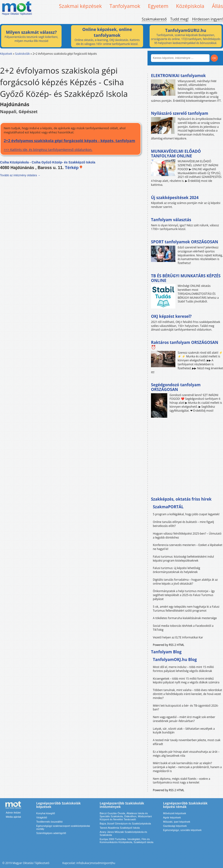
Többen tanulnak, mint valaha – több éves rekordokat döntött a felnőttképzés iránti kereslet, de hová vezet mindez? (187, 694)
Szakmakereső (154, 19)
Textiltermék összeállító (49, 822)
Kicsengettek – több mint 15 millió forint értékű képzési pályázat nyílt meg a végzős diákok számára (186, 681)
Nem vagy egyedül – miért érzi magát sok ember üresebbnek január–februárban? (184, 719)
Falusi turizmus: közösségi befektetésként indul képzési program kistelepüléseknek (183, 559)
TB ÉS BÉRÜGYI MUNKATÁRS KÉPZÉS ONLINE (186, 278)
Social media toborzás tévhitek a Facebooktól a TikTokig (183, 628)
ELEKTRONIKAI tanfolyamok (178, 76)
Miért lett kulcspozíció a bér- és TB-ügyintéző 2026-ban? (186, 708)
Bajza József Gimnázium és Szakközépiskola (125, 824)
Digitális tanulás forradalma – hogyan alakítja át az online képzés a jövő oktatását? (185, 582)
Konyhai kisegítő (46, 813)
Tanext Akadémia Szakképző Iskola (120, 828)
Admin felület (13, 813)
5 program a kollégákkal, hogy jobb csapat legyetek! (186, 514)
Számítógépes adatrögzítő (51, 833)
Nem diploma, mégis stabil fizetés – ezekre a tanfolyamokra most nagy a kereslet (182, 781)
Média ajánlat (13, 817)
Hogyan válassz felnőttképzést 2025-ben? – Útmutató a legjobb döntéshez (187, 536)
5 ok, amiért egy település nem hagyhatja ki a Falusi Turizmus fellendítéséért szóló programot (186, 609)
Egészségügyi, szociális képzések (182, 830)
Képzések (6, 54)
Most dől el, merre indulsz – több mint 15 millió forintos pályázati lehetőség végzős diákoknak (183, 669)
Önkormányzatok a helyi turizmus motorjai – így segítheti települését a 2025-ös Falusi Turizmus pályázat (184, 595)
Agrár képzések (172, 817)
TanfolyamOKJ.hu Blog (175, 659)
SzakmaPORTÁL (168, 507)
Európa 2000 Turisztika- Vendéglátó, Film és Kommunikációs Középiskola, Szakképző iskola (126, 841)
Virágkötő (42, 817)
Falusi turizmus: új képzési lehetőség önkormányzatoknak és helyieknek (176, 570)
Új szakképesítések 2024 (175, 198)
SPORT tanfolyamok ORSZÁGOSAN (185, 242)
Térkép (74, 168)
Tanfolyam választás (171, 220)
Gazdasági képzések (175, 826)
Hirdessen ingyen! (208, 19)
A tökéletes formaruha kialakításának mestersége (185, 618)
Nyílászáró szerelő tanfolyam (180, 113)
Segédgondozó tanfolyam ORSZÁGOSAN (176, 387)
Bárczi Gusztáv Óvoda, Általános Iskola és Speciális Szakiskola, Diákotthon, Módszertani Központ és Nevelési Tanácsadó (126, 816)
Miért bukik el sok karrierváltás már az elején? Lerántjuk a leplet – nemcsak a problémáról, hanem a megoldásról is (187, 767)
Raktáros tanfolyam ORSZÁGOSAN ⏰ (185, 345)
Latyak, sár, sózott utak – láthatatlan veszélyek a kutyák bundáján (184, 731)
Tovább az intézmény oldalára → (20, 175)
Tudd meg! (179, 19)
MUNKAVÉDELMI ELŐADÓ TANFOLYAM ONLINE (176, 154)
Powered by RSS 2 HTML (169, 645)
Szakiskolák (22, 54)
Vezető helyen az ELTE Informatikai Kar (178, 637)
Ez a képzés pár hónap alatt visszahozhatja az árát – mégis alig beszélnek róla (186, 754)
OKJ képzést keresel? (171, 316)
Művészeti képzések (175, 813)
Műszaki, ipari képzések (177, 822)
